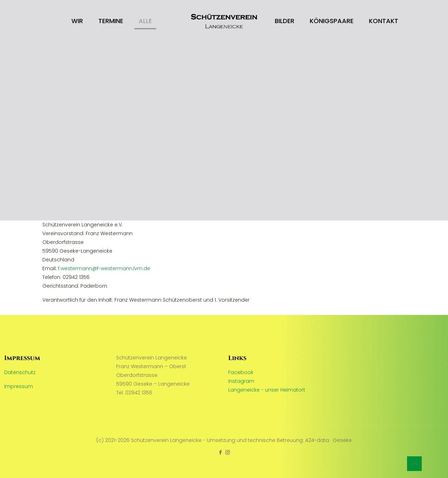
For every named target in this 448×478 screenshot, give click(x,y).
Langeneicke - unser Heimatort (267, 390)
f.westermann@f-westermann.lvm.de (104, 268)
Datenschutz (20, 372)
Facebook (241, 372)
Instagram (241, 381)
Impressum (19, 386)
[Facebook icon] (220, 452)
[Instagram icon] (228, 452)
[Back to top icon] (414, 464)
